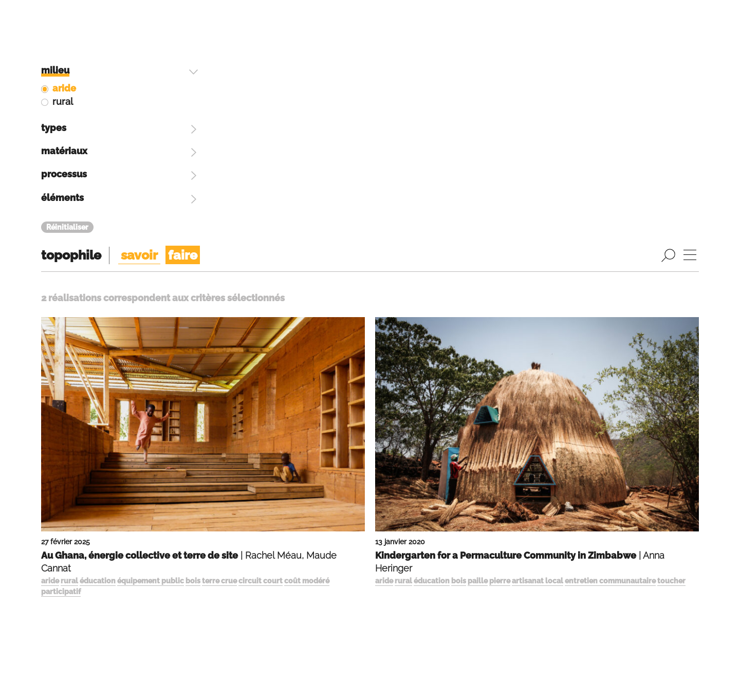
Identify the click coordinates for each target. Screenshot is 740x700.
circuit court (261, 344)
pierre (500, 344)
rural (69, 344)
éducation (98, 344)
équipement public (151, 344)
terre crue (219, 344)
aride (50, 344)
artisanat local (538, 344)
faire (183, 18)
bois (193, 344)
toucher (671, 344)
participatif (61, 355)
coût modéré (307, 344)
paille (478, 344)
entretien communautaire (610, 344)
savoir (139, 18)
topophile (71, 18)
